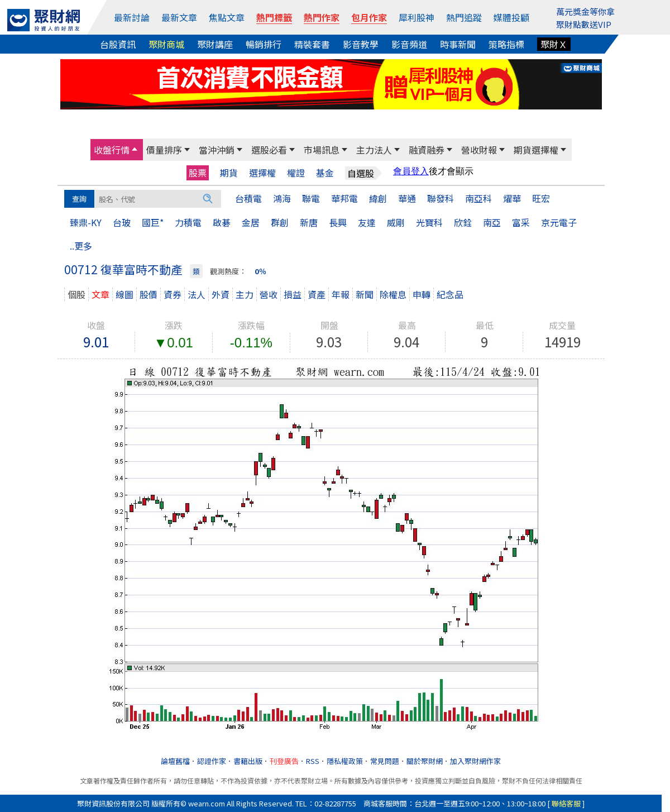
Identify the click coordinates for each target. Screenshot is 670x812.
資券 (173, 294)
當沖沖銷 (217, 150)
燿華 (512, 198)
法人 (197, 294)
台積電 (248, 198)
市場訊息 (322, 150)
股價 (149, 294)
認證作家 (212, 761)
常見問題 (385, 761)
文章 (100, 294)
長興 (338, 222)
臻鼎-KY (86, 222)
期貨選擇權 (536, 150)
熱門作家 (322, 17)
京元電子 (559, 222)
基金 (325, 173)
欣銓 (463, 222)
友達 (367, 222)
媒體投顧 (511, 17)
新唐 (309, 222)
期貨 (229, 173)
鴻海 (282, 198)
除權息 (393, 294)
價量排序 (164, 150)
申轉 (422, 294)
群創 (280, 222)
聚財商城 (166, 44)
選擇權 (262, 173)
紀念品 (450, 294)
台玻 (122, 222)
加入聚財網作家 (475, 761)
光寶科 (429, 222)
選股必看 (269, 150)
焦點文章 (227, 17)
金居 (251, 222)
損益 (293, 294)
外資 (221, 294)
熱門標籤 (274, 17)
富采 (521, 222)
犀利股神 (417, 17)
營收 (269, 294)
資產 (317, 294)
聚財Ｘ (554, 44)
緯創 (378, 198)
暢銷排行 (264, 44)
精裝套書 (312, 44)
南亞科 (478, 198)
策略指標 (506, 44)
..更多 (81, 246)
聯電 (311, 198)
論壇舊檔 (175, 761)
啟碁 (222, 222)
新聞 (365, 294)
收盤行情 (112, 150)
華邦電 (344, 198)
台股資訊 (118, 44)
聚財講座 (215, 44)
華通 (407, 198)
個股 (76, 294)
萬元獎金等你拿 (585, 11)
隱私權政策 (345, 761)
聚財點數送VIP (584, 24)
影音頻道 (409, 44)
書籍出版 (248, 761)
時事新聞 (458, 44)
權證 (296, 173)
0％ (260, 271)
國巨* (153, 222)
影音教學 (361, 44)
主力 (245, 294)
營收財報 (479, 150)
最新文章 (179, 17)
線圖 (125, 294)
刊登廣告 (284, 761)
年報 (341, 294)
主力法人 (374, 150)
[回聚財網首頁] (44, 20)
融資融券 (427, 150)
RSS (313, 761)
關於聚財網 (425, 761)
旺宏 (541, 198)
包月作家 (369, 17)
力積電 (188, 222)
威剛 (396, 222)
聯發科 (441, 198)
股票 (198, 173)
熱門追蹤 (464, 17)
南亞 (492, 222)
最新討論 (132, 17)
